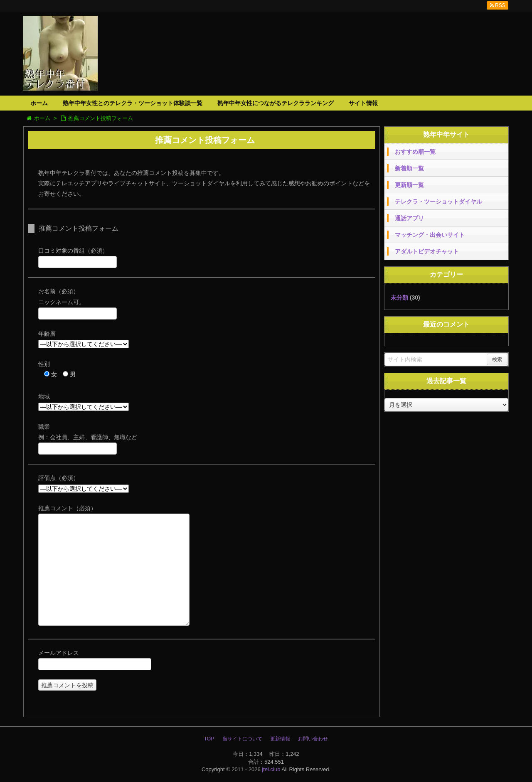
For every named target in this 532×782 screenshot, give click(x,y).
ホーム (39, 103)
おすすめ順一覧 (415, 152)
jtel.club (271, 769)
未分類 (399, 298)
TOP (209, 739)
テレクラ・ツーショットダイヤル (438, 202)
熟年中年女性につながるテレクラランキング (276, 103)
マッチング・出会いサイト (430, 235)
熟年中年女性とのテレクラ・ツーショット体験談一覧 (133, 103)
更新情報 (280, 739)
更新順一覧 (409, 185)
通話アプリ (409, 218)
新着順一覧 (409, 168)
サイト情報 (363, 103)
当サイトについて (242, 739)
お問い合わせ (313, 739)
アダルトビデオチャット (427, 251)
